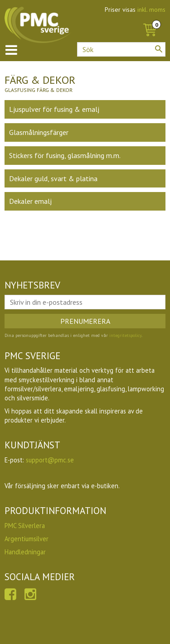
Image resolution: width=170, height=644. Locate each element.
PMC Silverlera (25, 526)
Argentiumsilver (27, 539)
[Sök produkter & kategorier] (121, 49)
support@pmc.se (50, 460)
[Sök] (159, 49)
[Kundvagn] (150, 20)
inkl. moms (151, 10)
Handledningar (25, 552)
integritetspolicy (125, 335)
